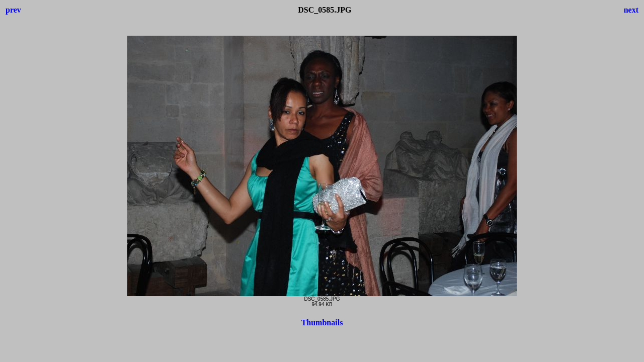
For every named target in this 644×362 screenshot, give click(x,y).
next (631, 10)
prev (13, 10)
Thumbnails (322, 323)
